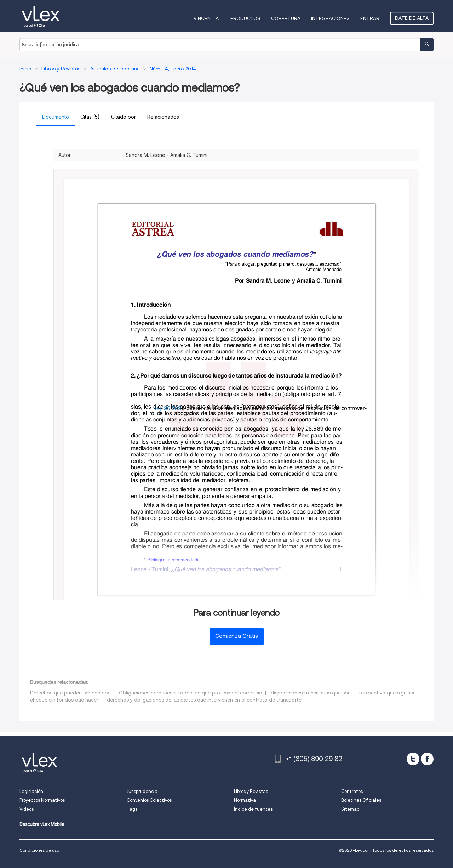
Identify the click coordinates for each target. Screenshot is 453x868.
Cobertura (286, 18)
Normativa (245, 800)
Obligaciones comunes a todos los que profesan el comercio (191, 693)
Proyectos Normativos (42, 800)
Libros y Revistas (251, 791)
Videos (27, 809)
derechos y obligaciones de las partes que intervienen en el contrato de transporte (204, 700)
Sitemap (350, 809)
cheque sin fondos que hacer (64, 700)
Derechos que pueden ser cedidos (70, 693)
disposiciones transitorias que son (311, 693)
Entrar (370, 18)
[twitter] (413, 759)
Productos (245, 18)
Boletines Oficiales (361, 800)
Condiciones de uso (39, 850)
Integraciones (330, 18)
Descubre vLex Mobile (42, 824)
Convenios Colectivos (149, 800)
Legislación (31, 791)
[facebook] (427, 759)
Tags (132, 809)
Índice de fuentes (253, 809)
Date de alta (412, 18)
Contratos (352, 791)
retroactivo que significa (388, 693)
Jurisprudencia (142, 791)
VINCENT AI (207, 18)
